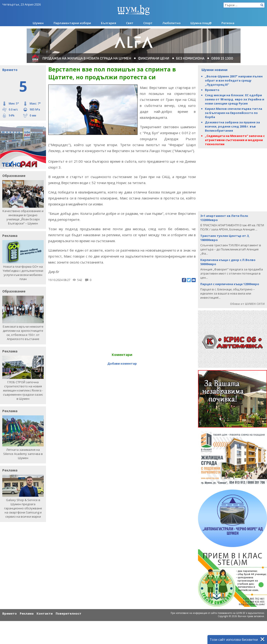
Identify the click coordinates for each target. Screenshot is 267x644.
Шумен (38, 23)
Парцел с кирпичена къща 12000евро (230, 284)
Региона (228, 23)
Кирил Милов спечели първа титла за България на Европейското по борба (234, 113)
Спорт (148, 23)
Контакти (45, 613)
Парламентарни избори (72, 23)
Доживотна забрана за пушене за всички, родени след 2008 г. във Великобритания (232, 126)
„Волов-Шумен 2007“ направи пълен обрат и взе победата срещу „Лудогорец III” (234, 80)
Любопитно (171, 23)
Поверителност (69, 613)
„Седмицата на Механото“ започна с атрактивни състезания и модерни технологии (235, 140)
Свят (130, 23)
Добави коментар (122, 363)
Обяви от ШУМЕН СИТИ (247, 304)
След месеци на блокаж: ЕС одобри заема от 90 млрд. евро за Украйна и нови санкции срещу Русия (235, 99)
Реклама (27, 613)
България (109, 23)
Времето (212, 90)
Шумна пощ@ (201, 23)
